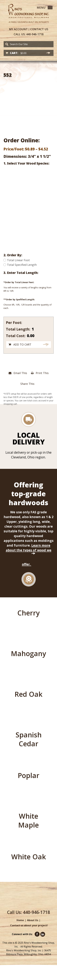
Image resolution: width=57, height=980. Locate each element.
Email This (18, 373)
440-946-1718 (29, 34)
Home (20, 920)
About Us (33, 920)
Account (18, 29)
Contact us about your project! (29, 925)
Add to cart (22, 344)
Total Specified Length (20, 265)
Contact (39, 29)
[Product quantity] (36, 329)
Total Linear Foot (17, 260)
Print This (40, 373)
